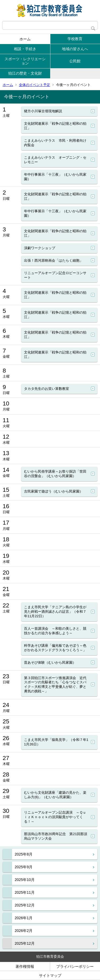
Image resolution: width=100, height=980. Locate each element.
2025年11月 (25, 892)
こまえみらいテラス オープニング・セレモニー (55, 160)
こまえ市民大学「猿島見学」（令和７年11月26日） (56, 742)
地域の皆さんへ (75, 49)
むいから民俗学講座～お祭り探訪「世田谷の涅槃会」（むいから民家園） (55, 474)
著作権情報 (25, 966)
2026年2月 (24, 931)
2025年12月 (25, 905)
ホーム (25, 39)
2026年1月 (24, 918)
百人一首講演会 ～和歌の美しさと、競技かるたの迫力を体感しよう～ (55, 631)
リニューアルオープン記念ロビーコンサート (55, 275)
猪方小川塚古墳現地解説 (43, 111)
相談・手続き (25, 49)
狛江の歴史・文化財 (25, 73)
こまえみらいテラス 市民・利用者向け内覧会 (55, 143)
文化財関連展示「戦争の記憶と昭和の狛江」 (55, 126)
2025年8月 (24, 854)
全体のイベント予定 (35, 85)
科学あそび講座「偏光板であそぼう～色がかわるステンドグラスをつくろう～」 (55, 648)
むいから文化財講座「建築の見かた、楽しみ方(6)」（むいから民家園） (55, 795)
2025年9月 (24, 867)
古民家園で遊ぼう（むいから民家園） (53, 491)
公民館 (75, 61)
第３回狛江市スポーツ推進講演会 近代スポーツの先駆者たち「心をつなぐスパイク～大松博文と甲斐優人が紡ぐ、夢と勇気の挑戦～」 (55, 685)
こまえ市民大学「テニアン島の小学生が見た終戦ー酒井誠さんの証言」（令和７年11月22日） (55, 612)
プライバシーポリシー (75, 966)
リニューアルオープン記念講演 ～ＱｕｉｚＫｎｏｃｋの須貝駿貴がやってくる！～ (55, 817)
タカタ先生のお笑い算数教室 (47, 389)
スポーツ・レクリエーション (25, 61)
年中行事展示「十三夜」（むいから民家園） (55, 177)
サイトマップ (50, 975)
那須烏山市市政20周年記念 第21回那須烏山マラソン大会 (56, 836)
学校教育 (75, 39)
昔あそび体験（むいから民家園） (50, 662)
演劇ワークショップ (40, 248)
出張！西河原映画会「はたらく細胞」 (53, 260)
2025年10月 (25, 880)
